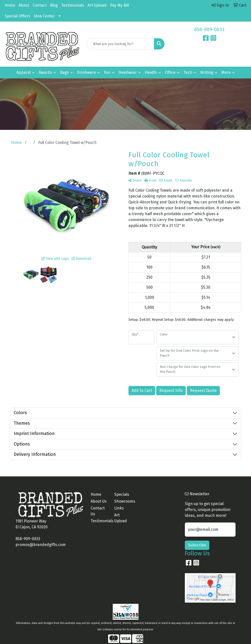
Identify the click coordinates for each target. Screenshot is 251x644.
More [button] (226, 72)
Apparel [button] (24, 72)
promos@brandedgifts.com (41, 545)
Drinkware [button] (86, 72)
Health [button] (151, 72)
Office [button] (170, 72)
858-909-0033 (209, 29)
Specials (122, 494)
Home (10, 5)
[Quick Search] (120, 44)
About (24, 5)
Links (119, 508)
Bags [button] (64, 72)
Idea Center (44, 16)
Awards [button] (45, 72)
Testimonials (73, 5)
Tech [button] (188, 72)
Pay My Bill (119, 5)
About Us (99, 501)
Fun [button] (107, 72)
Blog (54, 5)
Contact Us (98, 511)
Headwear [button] (128, 72)
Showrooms (123, 501)
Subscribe (197, 545)
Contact (40, 5)
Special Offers (17, 16)
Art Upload (97, 5)
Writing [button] (207, 72)
